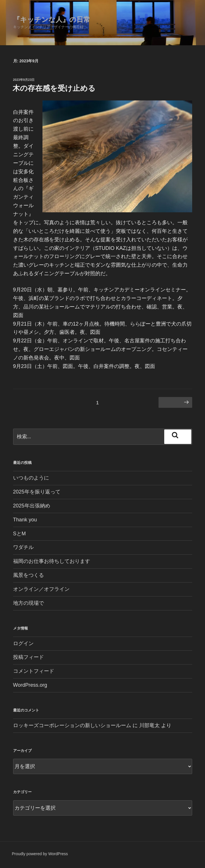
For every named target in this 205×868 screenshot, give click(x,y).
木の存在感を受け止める (54, 88)
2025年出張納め (32, 506)
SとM (20, 534)
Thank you (25, 520)
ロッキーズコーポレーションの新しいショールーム (72, 725)
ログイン (23, 643)
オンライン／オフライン (41, 589)
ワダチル (23, 547)
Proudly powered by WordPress (40, 854)
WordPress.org (30, 685)
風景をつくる (29, 575)
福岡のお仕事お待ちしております (52, 561)
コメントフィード (34, 671)
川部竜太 (149, 725)
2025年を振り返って (37, 492)
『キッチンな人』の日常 (52, 19)
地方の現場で (29, 603)
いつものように (31, 478)
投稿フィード (29, 657)
